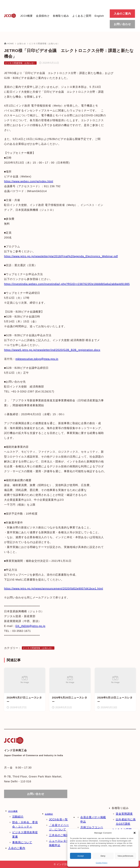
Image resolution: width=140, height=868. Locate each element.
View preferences (125, 856)
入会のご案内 (17, 848)
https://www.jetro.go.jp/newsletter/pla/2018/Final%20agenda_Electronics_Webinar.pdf (61, 256)
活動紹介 (18, 817)
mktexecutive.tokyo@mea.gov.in (37, 359)
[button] (135, 833)
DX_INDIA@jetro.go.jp (30, 626)
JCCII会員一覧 (58, 819)
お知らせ (22, 44)
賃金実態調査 (124, 814)
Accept (81, 856)
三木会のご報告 (59, 835)
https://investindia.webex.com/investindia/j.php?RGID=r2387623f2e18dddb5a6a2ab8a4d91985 (67, 284)
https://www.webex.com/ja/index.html (29, 181)
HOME (9, 44)
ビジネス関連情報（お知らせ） (44, 44)
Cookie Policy (102, 863)
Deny (103, 856)
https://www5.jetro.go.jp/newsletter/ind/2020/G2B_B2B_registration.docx (52, 350)
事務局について (22, 842)
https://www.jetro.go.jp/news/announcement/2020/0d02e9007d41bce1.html (54, 589)
